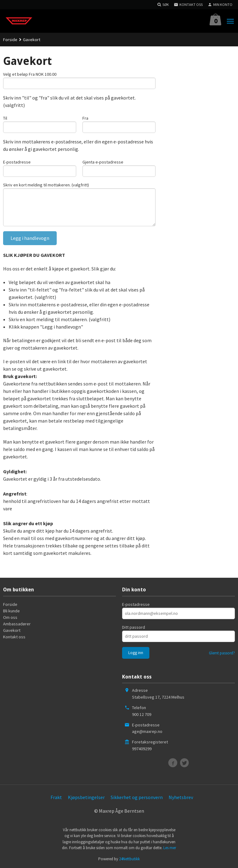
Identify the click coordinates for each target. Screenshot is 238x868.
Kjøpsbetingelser (86, 797)
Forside (10, 40)
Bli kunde (11, 611)
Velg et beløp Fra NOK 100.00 (30, 74)
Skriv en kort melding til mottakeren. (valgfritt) (46, 185)
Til (5, 118)
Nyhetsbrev (181, 797)
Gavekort (12, 630)
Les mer (170, 848)
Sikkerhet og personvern (137, 797)
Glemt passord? (222, 653)
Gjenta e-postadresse (103, 162)
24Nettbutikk (129, 859)
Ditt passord (134, 627)
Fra (85, 118)
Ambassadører (17, 624)
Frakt (56, 797)
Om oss (10, 617)
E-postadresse (17, 162)
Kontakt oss (14, 637)
